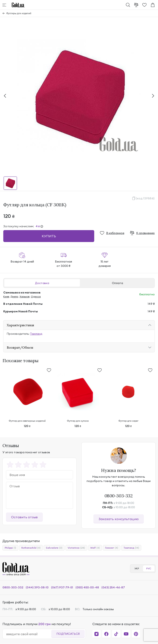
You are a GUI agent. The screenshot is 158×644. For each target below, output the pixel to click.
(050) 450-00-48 (87, 587)
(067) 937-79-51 (62, 587)
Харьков (24, 296)
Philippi (10, 548)
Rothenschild (31, 548)
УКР (137, 568)
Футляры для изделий (19, 13)
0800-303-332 (119, 496)
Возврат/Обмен (20, 347)
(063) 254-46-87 (113, 587)
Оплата (117, 283)
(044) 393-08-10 (37, 587)
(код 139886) (145, 198)
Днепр (14, 296)
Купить (49, 236)
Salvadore (54, 548)
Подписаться (68, 634)
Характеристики (20, 325)
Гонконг (112, 548)
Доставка (42, 283)
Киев (6, 296)
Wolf (95, 548)
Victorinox (76, 548)
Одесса (36, 296)
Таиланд (36, 334)
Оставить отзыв (24, 517)
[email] (29, 634)
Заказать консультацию (119, 519)
